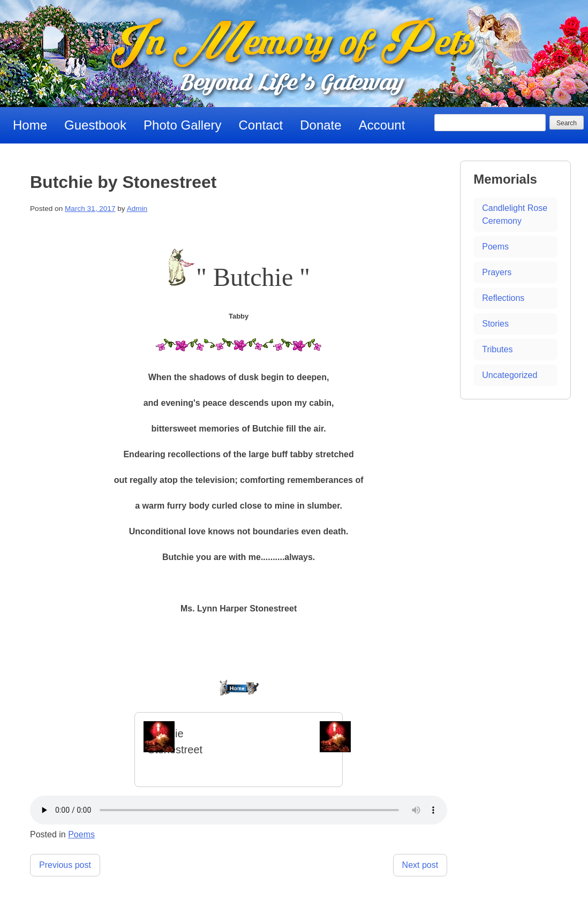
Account (382, 125)
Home (30, 125)
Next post (420, 865)
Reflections (503, 298)
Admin (137, 209)
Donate (321, 125)
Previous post (65, 865)
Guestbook (95, 125)
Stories (495, 324)
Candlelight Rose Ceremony (515, 214)
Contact (261, 125)
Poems (81, 834)
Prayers (497, 272)
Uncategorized (510, 375)
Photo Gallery (182, 125)
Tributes (497, 349)
